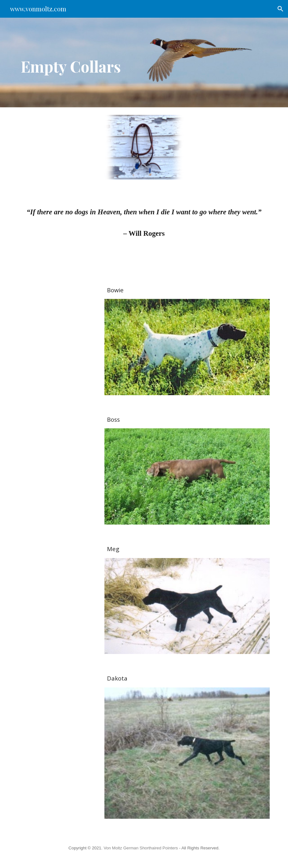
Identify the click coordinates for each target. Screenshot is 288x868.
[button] (280, 9)
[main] (101, 62)
